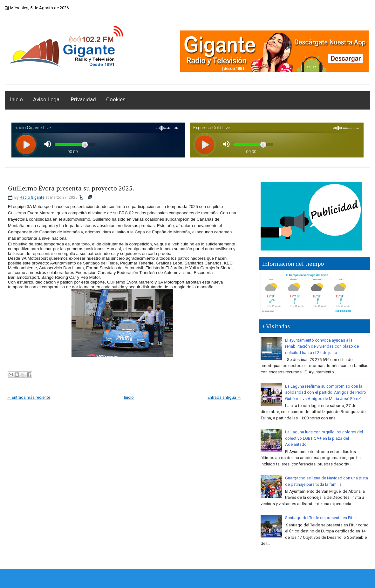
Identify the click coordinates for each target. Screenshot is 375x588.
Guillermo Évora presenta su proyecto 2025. (71, 188)
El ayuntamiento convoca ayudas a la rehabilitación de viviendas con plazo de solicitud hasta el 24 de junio (322, 346)
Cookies (116, 99)
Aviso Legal (47, 99)
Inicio (16, 99)
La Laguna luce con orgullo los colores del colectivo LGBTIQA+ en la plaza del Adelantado (324, 438)
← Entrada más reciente (28, 397)
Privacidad (83, 99)
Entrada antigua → (224, 397)
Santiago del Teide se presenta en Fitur (320, 518)
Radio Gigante (32, 197)
